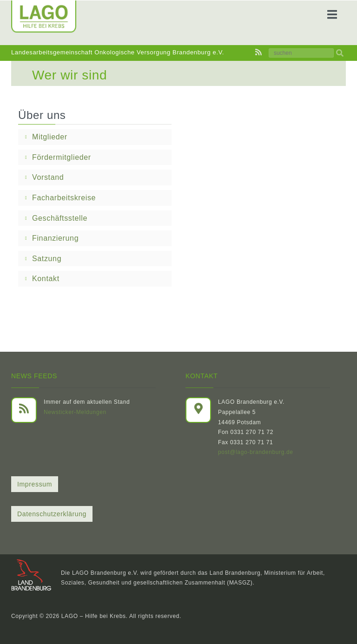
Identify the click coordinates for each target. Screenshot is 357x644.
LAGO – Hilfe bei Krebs (94, 616)
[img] (340, 53)
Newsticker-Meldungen (75, 412)
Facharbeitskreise (64, 198)
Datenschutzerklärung (52, 514)
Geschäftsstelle (60, 218)
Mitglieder (50, 137)
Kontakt (46, 279)
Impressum (35, 484)
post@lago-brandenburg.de (256, 452)
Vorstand (48, 177)
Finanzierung (55, 238)
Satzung (47, 259)
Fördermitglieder (62, 157)
